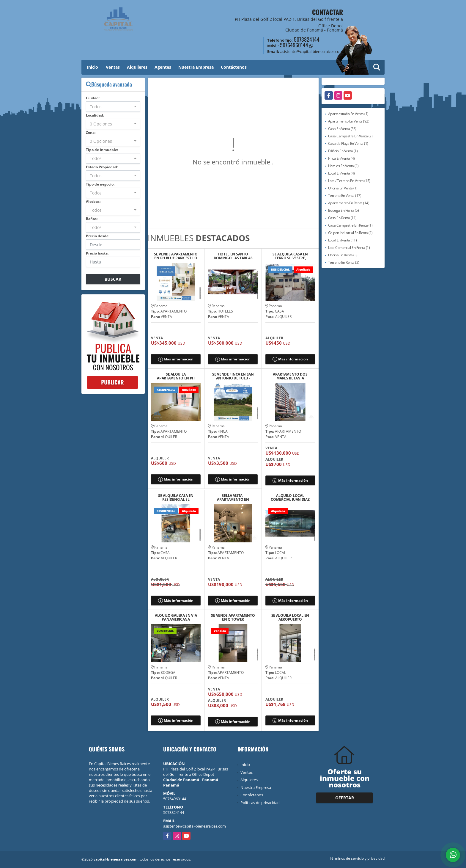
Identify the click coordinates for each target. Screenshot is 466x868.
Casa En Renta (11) (342, 218)
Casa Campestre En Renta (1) (350, 225)
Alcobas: (93, 201)
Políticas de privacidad (260, 803)
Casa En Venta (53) (342, 129)
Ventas (113, 67)
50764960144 (294, 45)
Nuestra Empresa (196, 67)
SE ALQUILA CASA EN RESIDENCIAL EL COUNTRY (176, 497)
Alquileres (137, 67)
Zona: (91, 132)
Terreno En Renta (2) (344, 262)
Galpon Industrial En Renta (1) (350, 233)
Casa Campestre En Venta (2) (350, 136)
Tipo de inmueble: (102, 150)
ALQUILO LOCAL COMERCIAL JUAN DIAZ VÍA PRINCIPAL (290, 497)
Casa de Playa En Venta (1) (348, 143)
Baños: (92, 219)
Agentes (163, 67)
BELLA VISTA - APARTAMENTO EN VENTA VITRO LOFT (233, 497)
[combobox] (113, 107)
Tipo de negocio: (100, 184)
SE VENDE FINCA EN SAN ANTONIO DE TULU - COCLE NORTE (233, 376)
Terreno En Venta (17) (345, 196)
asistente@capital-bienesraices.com (195, 826)
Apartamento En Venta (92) (349, 121)
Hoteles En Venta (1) (343, 166)
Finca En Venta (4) (341, 158)
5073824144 (307, 39)
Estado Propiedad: (102, 167)
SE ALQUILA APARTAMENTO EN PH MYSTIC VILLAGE (176, 376)
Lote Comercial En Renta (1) (349, 248)
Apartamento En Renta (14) (349, 203)
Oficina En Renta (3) (343, 255)
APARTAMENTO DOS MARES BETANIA (290, 376)
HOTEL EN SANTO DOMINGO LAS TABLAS (233, 256)
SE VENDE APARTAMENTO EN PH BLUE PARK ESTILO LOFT (176, 256)
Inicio (92, 67)
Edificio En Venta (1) (343, 151)
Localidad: (95, 115)
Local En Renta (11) (343, 240)
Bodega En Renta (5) (344, 210)
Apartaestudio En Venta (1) (348, 114)
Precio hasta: (97, 253)
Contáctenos (234, 67)
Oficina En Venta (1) (343, 188)
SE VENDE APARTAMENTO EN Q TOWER (233, 617)
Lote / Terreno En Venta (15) (349, 181)
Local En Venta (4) (341, 173)
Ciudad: (93, 98)
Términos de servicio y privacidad (357, 858)
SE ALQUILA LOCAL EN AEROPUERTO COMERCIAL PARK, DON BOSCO (290, 617)
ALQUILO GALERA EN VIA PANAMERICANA (176, 617)
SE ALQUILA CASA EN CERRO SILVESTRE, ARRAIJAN (290, 256)
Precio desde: (98, 236)
